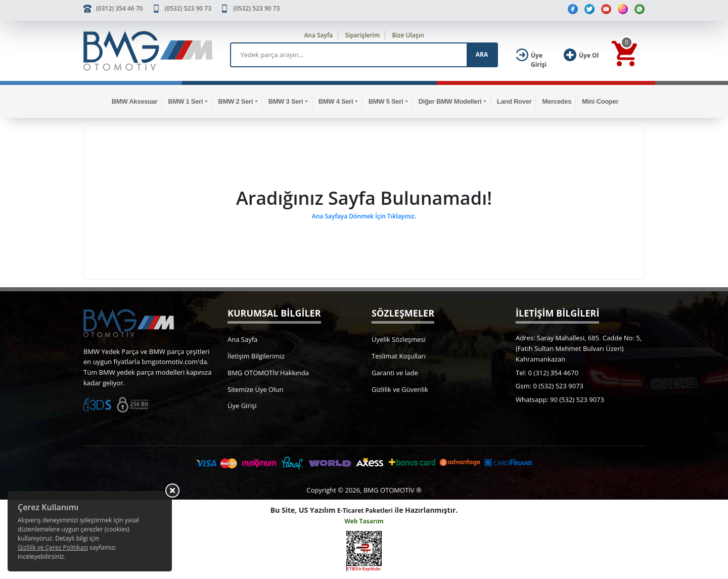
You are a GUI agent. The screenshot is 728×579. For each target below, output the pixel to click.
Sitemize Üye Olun (255, 389)
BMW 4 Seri (336, 101)
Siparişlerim (362, 35)
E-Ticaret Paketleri (365, 510)
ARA (482, 54)
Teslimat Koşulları (399, 356)
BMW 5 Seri (386, 101)
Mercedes (557, 101)
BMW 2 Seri (236, 101)
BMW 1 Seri (186, 101)
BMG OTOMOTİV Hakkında (268, 373)
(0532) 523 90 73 (188, 8)
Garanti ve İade (395, 373)
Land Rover (514, 101)
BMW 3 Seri (286, 101)
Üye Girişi (242, 406)
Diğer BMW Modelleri (450, 101)
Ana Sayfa (318, 35)
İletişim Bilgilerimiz (256, 356)
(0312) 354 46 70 (119, 8)
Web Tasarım (364, 521)
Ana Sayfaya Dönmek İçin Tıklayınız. (364, 216)
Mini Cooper (600, 101)
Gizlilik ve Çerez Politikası (53, 547)
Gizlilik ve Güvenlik (400, 389)
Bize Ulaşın (408, 35)
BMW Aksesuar (135, 101)
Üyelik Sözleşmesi (399, 339)
